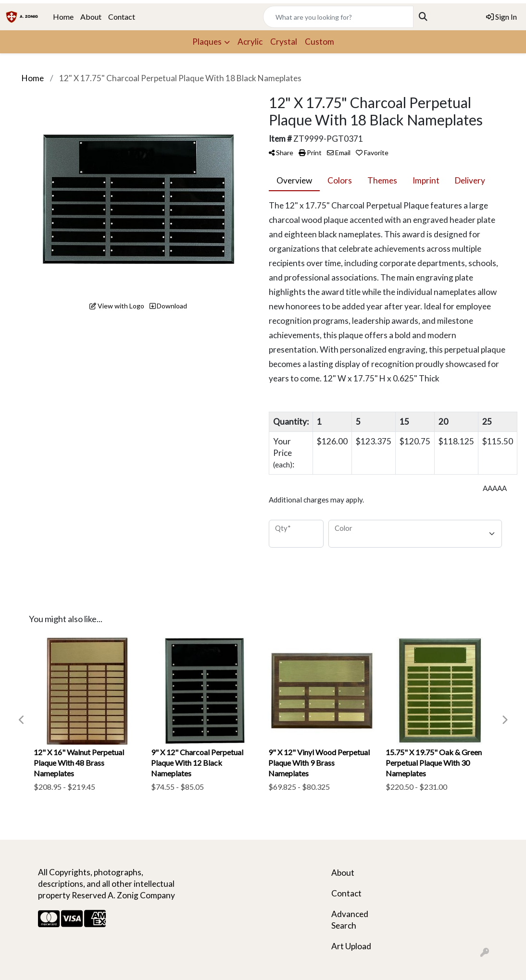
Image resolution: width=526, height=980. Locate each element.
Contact (122, 17)
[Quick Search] (338, 17)
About (91, 17)
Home (63, 17)
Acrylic (250, 42)
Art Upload (351, 946)
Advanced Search (350, 920)
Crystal (284, 42)
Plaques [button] (207, 42)
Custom (319, 42)
